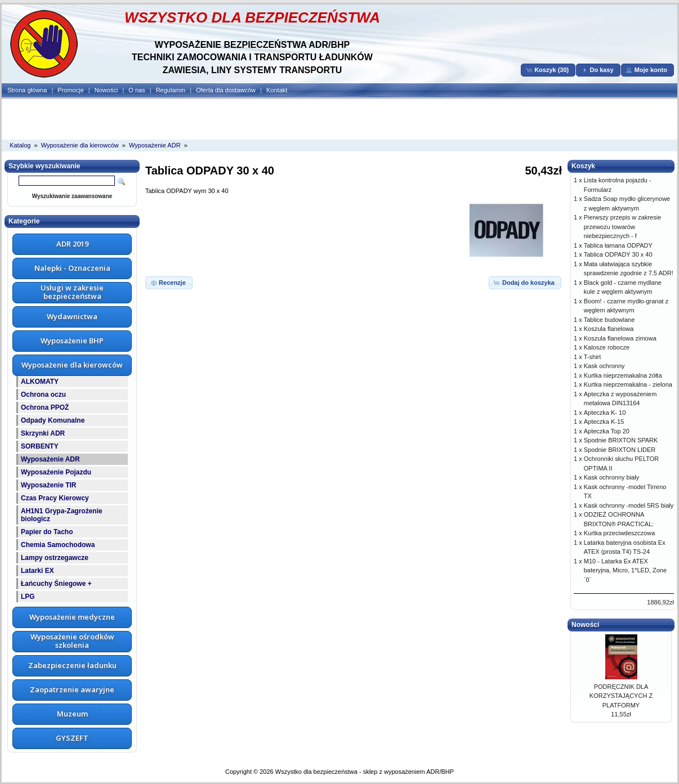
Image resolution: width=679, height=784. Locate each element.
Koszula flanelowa (609, 329)
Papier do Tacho (47, 532)
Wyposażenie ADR (155, 145)
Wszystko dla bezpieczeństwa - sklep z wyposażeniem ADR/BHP (365, 772)
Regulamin (171, 90)
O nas (137, 90)
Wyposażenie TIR (48, 485)
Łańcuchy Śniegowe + (56, 584)
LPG (28, 597)
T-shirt (593, 357)
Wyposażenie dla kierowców (80, 145)
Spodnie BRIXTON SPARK (621, 440)
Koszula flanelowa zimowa (620, 338)
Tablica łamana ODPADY (618, 245)
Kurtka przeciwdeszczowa (620, 533)
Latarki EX (37, 571)
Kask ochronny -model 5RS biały (629, 505)
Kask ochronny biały (611, 477)
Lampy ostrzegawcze (55, 558)
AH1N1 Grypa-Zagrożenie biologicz (62, 515)
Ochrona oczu (43, 395)
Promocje (70, 90)
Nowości (106, 90)
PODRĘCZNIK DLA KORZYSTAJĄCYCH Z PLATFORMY (621, 696)
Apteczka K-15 (604, 422)
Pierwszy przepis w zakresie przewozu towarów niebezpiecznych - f (623, 227)
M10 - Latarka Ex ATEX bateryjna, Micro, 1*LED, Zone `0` (625, 570)
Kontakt (277, 90)
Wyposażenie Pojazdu (56, 472)
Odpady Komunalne (53, 420)
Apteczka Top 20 (607, 431)
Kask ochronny (604, 366)
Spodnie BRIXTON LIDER (620, 450)
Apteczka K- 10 (605, 413)
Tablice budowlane (609, 320)
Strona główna (27, 90)
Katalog (20, 145)
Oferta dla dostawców (226, 90)
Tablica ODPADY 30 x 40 (618, 254)
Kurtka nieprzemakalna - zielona (628, 384)
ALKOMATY (40, 382)
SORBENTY (40, 446)
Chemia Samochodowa (58, 545)
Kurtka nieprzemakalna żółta (623, 375)
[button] (548, 70)
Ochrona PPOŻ (45, 407)
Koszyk (583, 166)
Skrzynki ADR (43, 433)
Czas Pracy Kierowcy (55, 498)
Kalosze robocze (607, 347)
